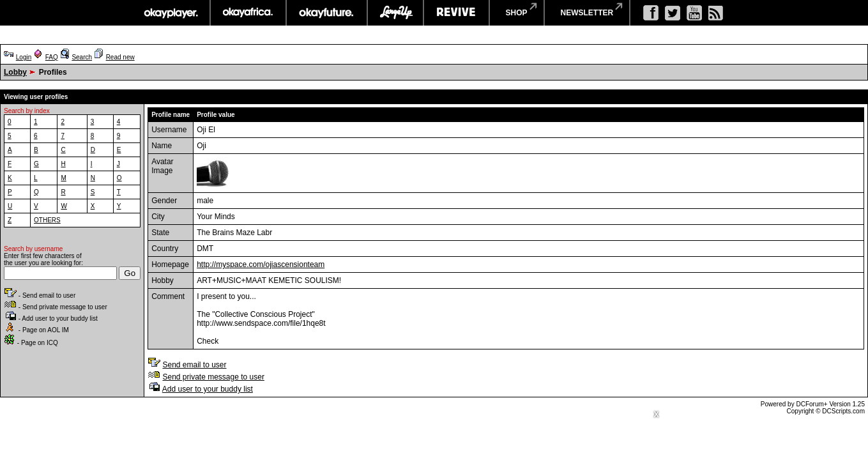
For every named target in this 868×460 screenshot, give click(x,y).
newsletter (587, 13)
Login (24, 57)
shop (517, 13)
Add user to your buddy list (208, 389)
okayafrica (248, 13)
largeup (395, 13)
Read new (120, 57)
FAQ (52, 57)
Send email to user (194, 365)
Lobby (15, 72)
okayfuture (327, 13)
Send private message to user (213, 377)
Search (82, 57)
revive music (456, 13)
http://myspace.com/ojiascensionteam (261, 264)
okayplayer (170, 13)
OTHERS (47, 220)
